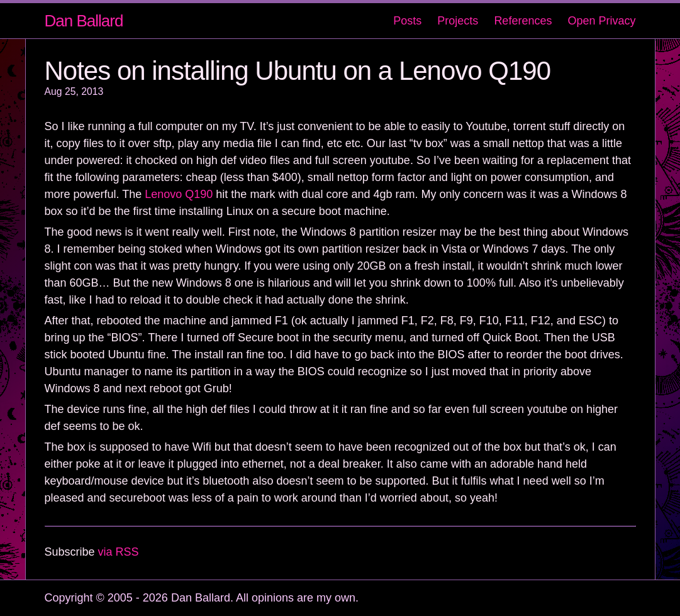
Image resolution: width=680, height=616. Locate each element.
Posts (407, 21)
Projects (458, 21)
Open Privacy (601, 21)
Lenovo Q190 (179, 194)
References (523, 21)
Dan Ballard (84, 21)
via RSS (119, 552)
